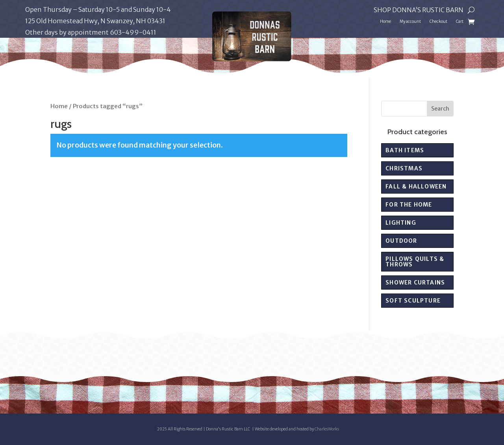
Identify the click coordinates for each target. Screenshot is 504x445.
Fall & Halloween (416, 186)
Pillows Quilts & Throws (415, 262)
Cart (460, 21)
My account (410, 21)
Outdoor (401, 241)
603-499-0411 (133, 32)
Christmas (404, 168)
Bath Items (405, 150)
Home (385, 21)
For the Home (409, 205)
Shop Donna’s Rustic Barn (419, 10)
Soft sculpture (413, 301)
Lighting (401, 223)
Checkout (438, 21)
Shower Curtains (415, 283)
